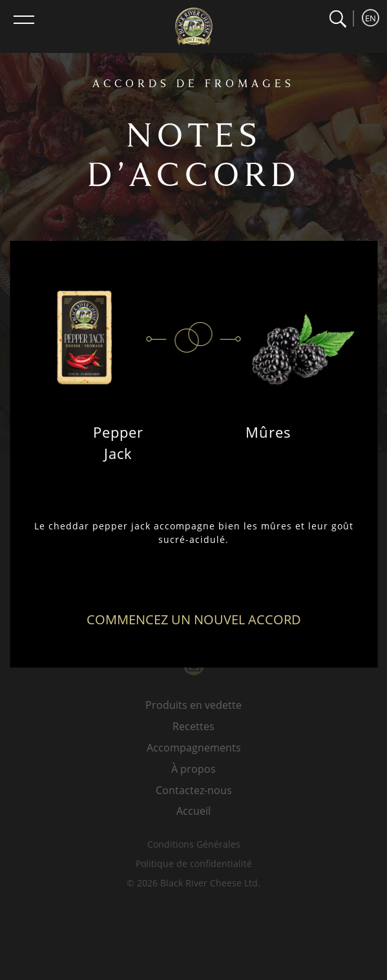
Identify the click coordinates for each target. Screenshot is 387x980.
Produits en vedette (193, 705)
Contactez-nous (194, 790)
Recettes (193, 726)
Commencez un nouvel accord (194, 619)
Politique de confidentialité (194, 863)
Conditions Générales (194, 844)
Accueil (193, 811)
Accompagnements (194, 748)
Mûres (268, 432)
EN (371, 18)
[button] (338, 19)
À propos (193, 769)
